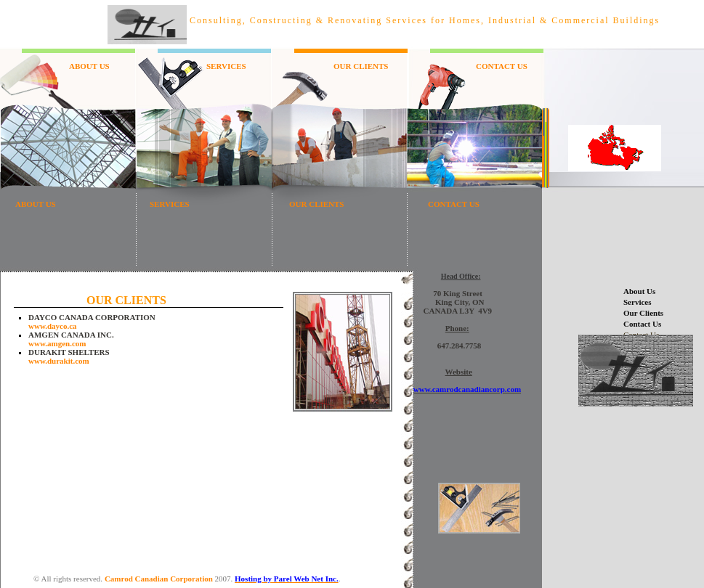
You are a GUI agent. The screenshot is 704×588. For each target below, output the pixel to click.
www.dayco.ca (53, 326)
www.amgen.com (57, 343)
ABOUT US (89, 66)
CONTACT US (502, 66)
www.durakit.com (59, 361)
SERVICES (226, 66)
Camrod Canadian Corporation (159, 579)
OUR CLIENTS (362, 66)
